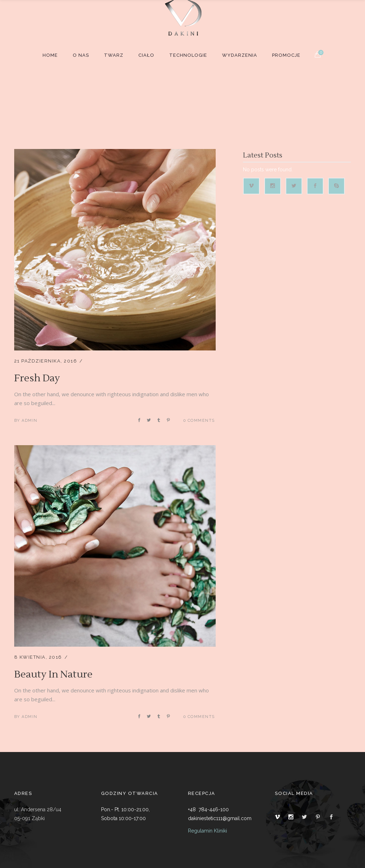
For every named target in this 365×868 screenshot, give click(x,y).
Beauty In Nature (53, 674)
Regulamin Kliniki (208, 831)
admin (30, 421)
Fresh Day (37, 378)
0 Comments (199, 421)
